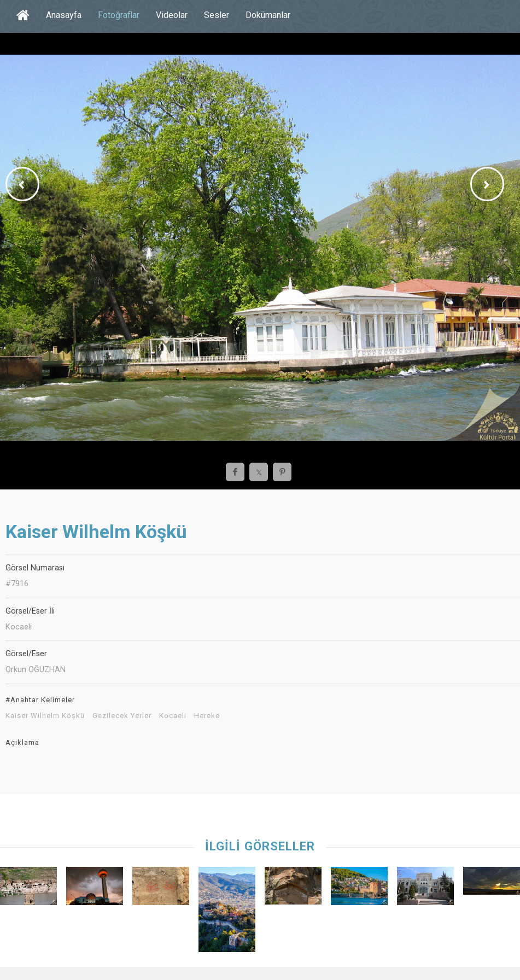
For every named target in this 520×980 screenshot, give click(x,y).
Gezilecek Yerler (122, 716)
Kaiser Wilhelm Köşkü (45, 716)
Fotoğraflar (119, 15)
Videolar (172, 15)
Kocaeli (173, 716)
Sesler (217, 15)
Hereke (207, 716)
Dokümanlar (268, 15)
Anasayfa (64, 15)
